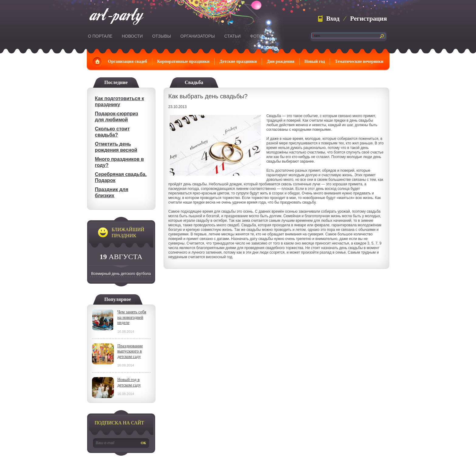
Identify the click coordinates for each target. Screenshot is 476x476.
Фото (256, 36)
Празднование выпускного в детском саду (130, 351)
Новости (132, 36)
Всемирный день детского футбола (121, 274)
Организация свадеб (128, 61)
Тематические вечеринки (359, 61)
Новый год (315, 61)
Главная (97, 61)
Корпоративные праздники (184, 61)
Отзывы (161, 36)
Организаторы (198, 36)
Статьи (233, 36)
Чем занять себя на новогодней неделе (132, 317)
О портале (100, 36)
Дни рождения (281, 61)
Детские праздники (238, 61)
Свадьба (194, 82)
